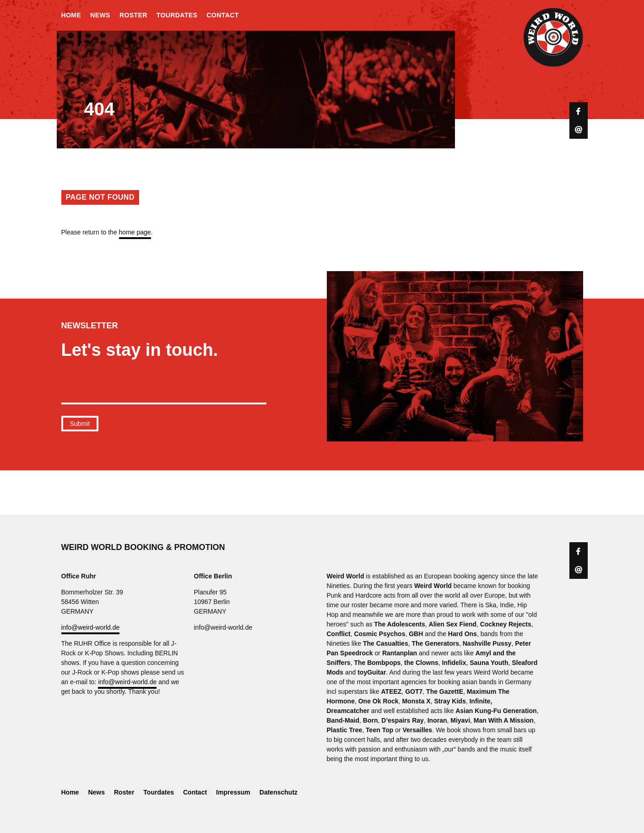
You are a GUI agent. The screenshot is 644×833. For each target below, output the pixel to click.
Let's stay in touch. (140, 350)
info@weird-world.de (91, 627)
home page (135, 232)
